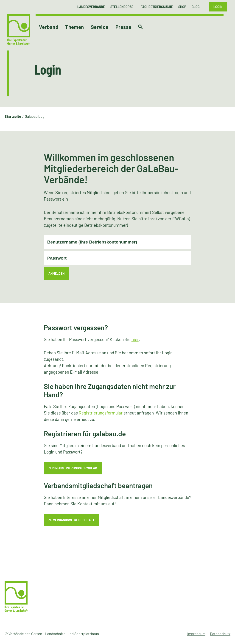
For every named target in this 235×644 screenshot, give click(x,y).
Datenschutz (220, 634)
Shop (182, 7)
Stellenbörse (122, 7)
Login (218, 7)
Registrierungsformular (101, 413)
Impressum (196, 634)
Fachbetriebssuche (157, 7)
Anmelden (56, 273)
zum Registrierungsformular (73, 468)
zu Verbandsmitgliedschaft (71, 520)
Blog (196, 7)
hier (135, 339)
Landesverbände (91, 7)
